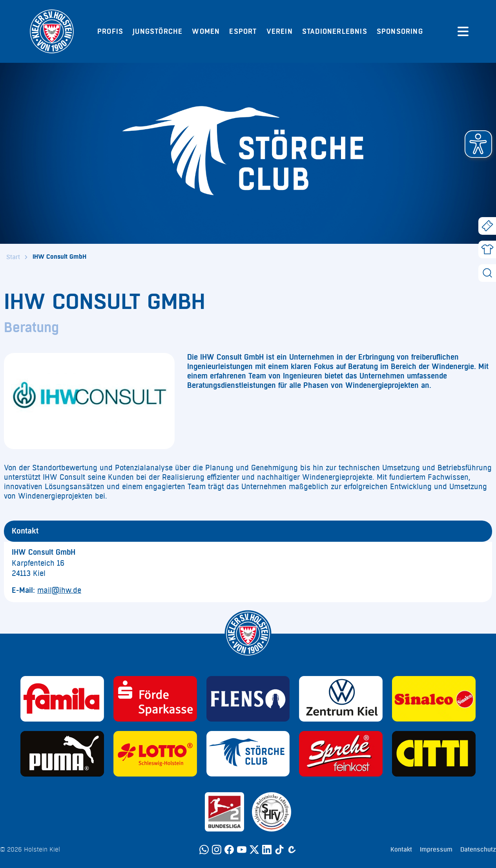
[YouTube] (242, 850)
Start (13, 257)
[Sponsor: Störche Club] (248, 754)
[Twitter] (254, 850)
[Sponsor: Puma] (62, 754)
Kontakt (401, 850)
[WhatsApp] (204, 850)
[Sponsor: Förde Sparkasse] (155, 699)
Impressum (436, 850)
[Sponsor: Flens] (248, 699)
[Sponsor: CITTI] (434, 754)
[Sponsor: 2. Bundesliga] (224, 812)
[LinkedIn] (267, 850)
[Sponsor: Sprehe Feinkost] (341, 754)
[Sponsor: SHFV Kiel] (272, 812)
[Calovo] (292, 850)
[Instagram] (217, 850)
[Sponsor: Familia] (62, 699)
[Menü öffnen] (463, 31)
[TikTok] (279, 850)
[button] (478, 144)
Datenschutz (478, 850)
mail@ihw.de (59, 590)
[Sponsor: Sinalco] (434, 699)
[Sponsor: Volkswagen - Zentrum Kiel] (341, 699)
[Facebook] (229, 850)
